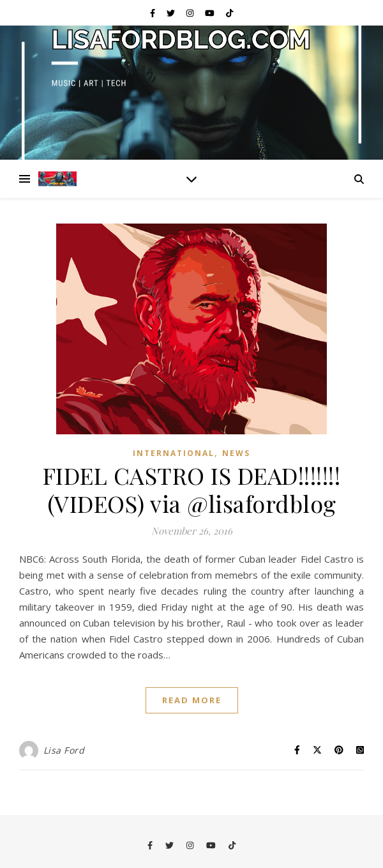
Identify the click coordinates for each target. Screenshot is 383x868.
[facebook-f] (154, 13)
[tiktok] (229, 13)
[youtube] (211, 13)
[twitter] (172, 13)
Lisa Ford (64, 750)
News (236, 453)
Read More (192, 700)
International (174, 453)
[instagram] (191, 13)
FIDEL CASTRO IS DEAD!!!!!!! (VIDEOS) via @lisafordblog (192, 489)
